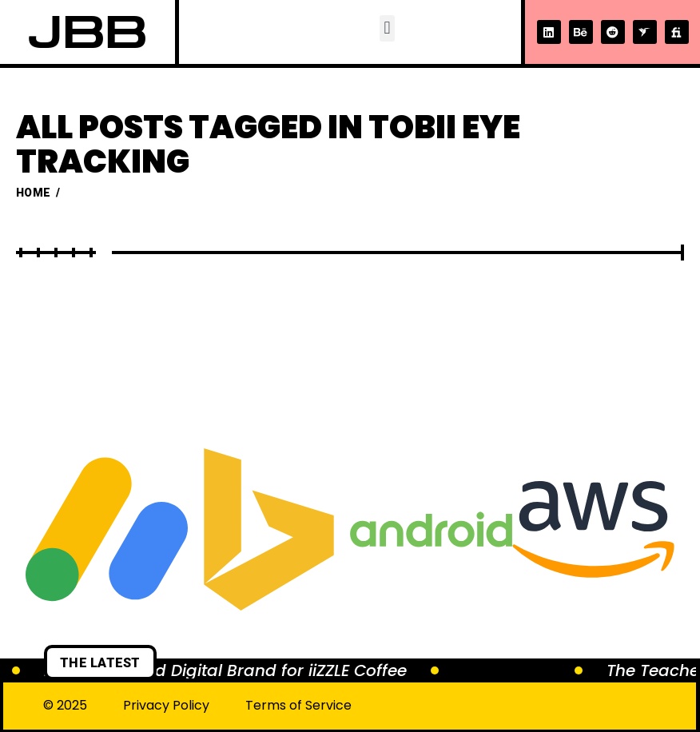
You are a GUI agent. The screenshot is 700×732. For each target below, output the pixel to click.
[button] (387, 28)
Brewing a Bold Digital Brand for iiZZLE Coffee (225, 670)
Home (33, 193)
